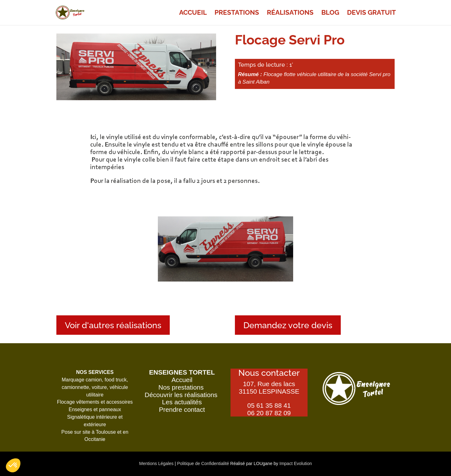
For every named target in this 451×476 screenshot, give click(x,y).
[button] (13, 465)
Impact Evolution (296, 463)
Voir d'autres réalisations (113, 325)
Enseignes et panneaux (95, 409)
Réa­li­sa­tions (290, 13)
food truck (116, 380)
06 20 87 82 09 (269, 413)
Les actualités (182, 402)
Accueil (193, 13)
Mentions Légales (157, 463)
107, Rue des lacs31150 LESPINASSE (269, 388)
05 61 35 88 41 (269, 405)
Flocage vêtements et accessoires (95, 402)
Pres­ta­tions (237, 13)
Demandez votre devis (288, 325)
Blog (330, 13)
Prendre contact (182, 409)
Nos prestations (182, 387)
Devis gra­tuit (371, 13)
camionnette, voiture (84, 387)
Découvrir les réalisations (182, 395)
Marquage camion (82, 380)
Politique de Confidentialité (203, 463)
